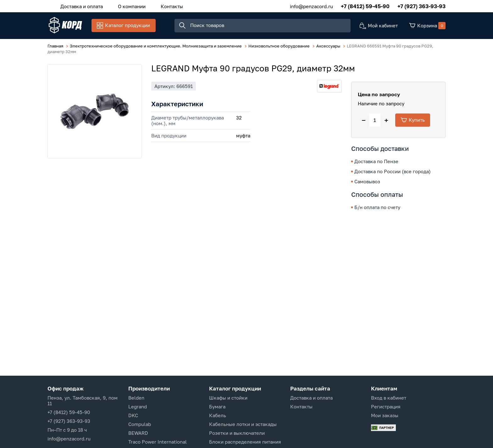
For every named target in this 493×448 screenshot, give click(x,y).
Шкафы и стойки (228, 398)
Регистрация (386, 407)
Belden (136, 398)
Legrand (138, 407)
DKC (133, 415)
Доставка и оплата (81, 6)
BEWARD (138, 433)
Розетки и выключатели (237, 433)
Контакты (169, 6)
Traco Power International (158, 442)
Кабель (218, 415)
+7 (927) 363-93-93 (421, 6)
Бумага (217, 407)
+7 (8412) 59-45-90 (365, 6)
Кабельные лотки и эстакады (243, 424)
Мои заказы (385, 415)
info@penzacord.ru (311, 6)
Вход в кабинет (389, 398)
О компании (130, 6)
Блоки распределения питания (245, 442)
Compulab (140, 424)
